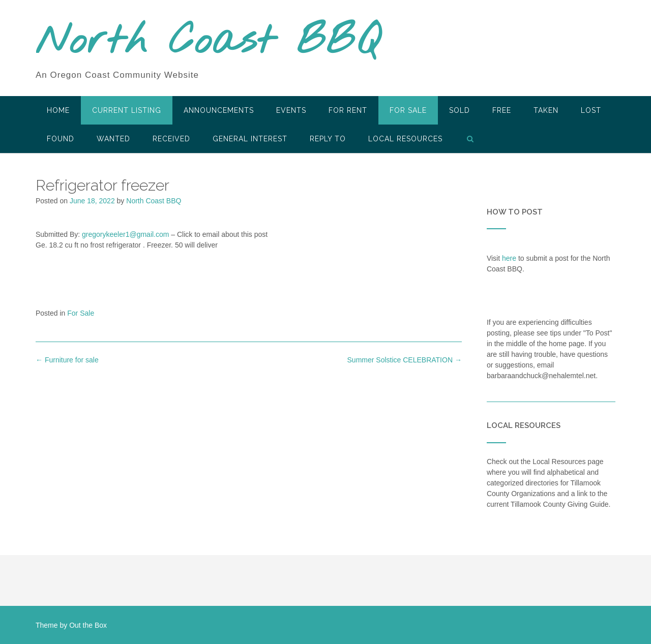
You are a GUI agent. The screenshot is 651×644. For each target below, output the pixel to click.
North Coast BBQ (208, 42)
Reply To (328, 139)
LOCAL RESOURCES (405, 139)
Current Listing (127, 110)
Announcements (219, 110)
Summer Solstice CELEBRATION (405, 360)
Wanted (113, 139)
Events (291, 110)
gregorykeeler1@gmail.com (125, 234)
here (509, 258)
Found (61, 139)
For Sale (408, 110)
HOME (58, 110)
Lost (591, 110)
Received (171, 139)
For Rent (348, 110)
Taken (546, 110)
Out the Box (88, 625)
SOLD (460, 110)
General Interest (250, 139)
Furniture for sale (67, 360)
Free (502, 110)
